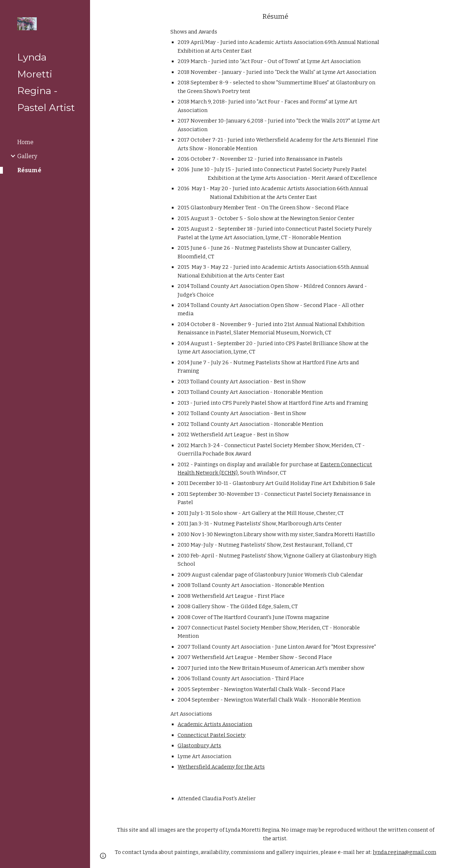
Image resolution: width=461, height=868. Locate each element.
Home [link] (25, 142)
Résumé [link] (29, 170)
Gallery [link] (27, 156)
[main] (275, 391)
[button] (452, 10)
